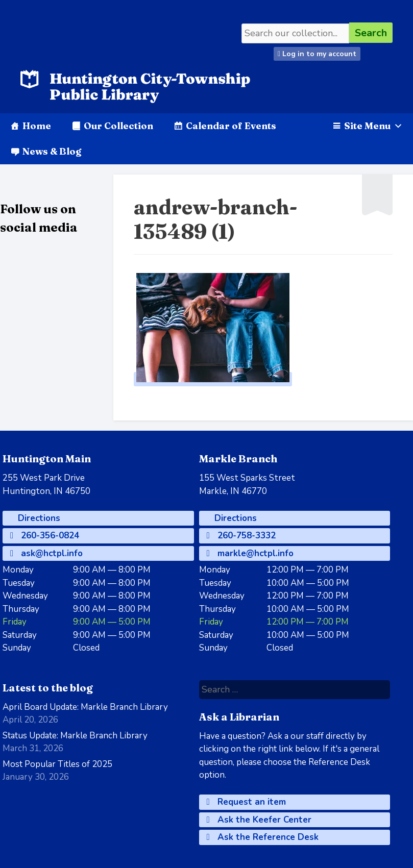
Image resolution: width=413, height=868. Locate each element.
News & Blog (52, 151)
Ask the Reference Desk (263, 837)
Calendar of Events (231, 126)
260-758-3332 (241, 536)
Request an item (246, 802)
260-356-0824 (45, 536)
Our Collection (118, 126)
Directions (38, 518)
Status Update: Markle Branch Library (75, 736)
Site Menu (373, 126)
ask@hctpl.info (46, 553)
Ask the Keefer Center (259, 820)
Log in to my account (317, 54)
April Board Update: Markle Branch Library (85, 707)
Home (37, 126)
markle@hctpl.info (250, 553)
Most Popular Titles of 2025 (57, 764)
